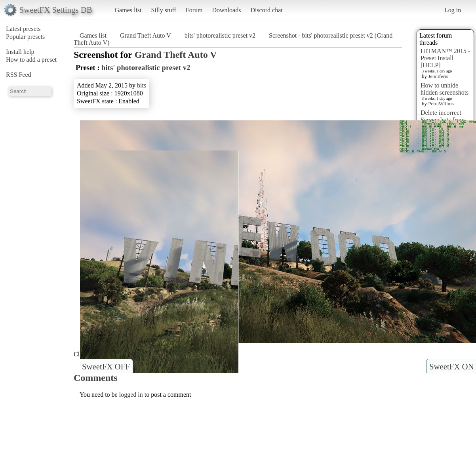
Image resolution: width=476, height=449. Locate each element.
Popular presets (25, 37)
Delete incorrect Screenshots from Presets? (443, 120)
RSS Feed (19, 75)
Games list (128, 10)
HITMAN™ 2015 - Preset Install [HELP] (445, 58)
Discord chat (266, 10)
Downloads (226, 10)
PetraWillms (441, 104)
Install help (20, 52)
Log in (453, 10)
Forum (194, 10)
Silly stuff (164, 10)
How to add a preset (31, 60)
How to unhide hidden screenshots (445, 89)
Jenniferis (438, 76)
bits (142, 85)
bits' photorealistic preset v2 (220, 35)
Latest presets (23, 29)
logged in (131, 395)
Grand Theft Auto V (146, 35)
